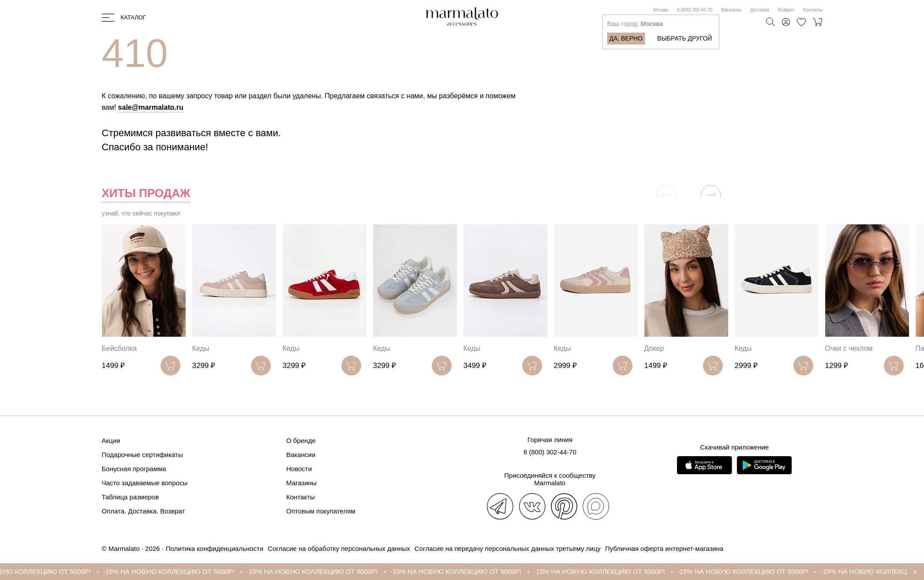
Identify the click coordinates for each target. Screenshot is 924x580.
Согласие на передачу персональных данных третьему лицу (508, 548)
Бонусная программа (134, 469)
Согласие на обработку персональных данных (339, 548)
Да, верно (626, 38)
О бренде (301, 441)
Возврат (786, 10)
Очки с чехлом (849, 348)
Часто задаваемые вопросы (145, 483)
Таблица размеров (131, 497)
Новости (299, 469)
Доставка (760, 10)
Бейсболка (120, 348)
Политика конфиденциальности (215, 548)
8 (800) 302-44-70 (695, 10)
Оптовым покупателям (321, 511)
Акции (111, 441)
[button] (711, 195)
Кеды (201, 348)
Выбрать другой (685, 38)
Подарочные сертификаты (142, 455)
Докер (654, 348)
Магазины (731, 10)
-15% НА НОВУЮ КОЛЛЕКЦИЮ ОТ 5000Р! (179, 571)
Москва (661, 10)
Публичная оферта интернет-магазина (664, 548)
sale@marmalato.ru (151, 107)
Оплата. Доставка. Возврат (144, 511)
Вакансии (301, 455)
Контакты (813, 10)
